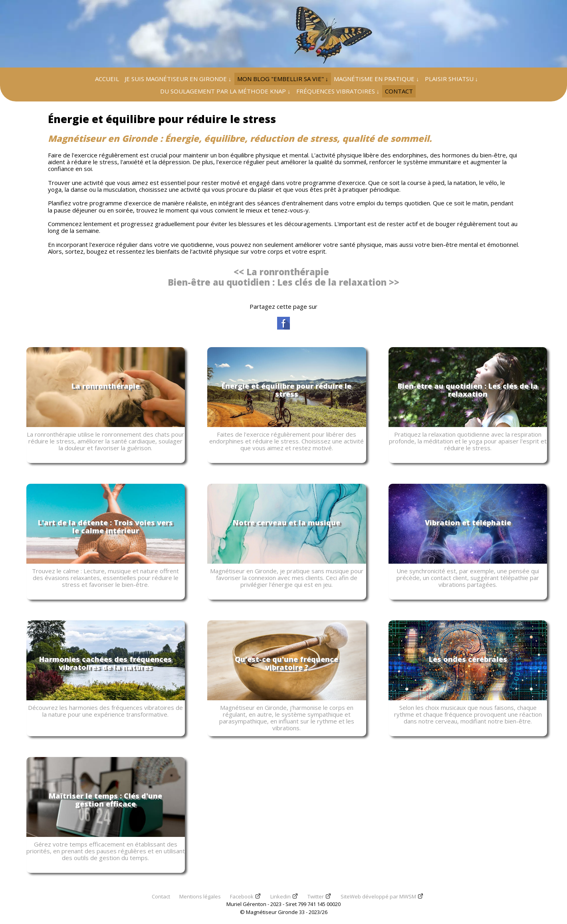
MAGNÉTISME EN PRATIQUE (377, 79)
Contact (161, 896)
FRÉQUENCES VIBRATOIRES (338, 91)
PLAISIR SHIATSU (452, 79)
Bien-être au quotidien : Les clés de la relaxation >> (283, 282)
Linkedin (281, 896)
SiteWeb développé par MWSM (378, 896)
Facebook (242, 896)
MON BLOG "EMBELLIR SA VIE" (283, 79)
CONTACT (399, 91)
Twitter (316, 896)
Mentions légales (200, 896)
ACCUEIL (107, 79)
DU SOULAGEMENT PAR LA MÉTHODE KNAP (225, 91)
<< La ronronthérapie (281, 272)
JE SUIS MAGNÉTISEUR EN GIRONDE (178, 79)
